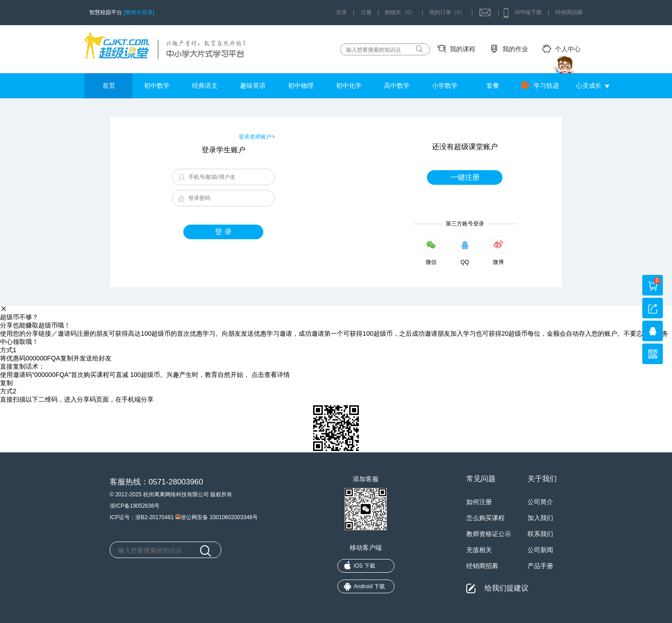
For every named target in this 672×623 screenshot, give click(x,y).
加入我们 (540, 518)
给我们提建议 (507, 588)
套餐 (493, 86)
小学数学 (445, 86)
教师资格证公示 (489, 534)
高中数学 (397, 86)
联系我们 (540, 534)
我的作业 (515, 49)
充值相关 (479, 550)
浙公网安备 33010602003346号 (216, 516)
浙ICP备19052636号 (135, 506)
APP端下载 (528, 12)
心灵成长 (589, 86)
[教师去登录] (139, 12)
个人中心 (568, 49)
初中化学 (349, 86)
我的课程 (463, 49)
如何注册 (479, 502)
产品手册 (540, 566)
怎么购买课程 (485, 518)
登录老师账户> (257, 137)
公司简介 (540, 502)
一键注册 (465, 177)
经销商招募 (569, 12)
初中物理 (301, 86)
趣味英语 (253, 86)
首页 (109, 86)
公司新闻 (540, 550)
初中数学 (157, 86)
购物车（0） (400, 12)
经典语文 (205, 86)
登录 (341, 12)
